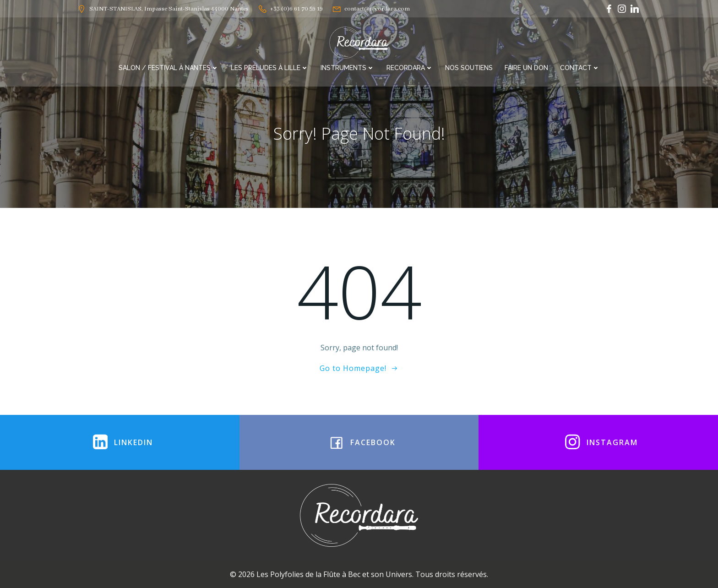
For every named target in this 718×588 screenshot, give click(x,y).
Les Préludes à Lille (270, 68)
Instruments (348, 68)
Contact (580, 68)
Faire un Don (526, 68)
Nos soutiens (469, 68)
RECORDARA (410, 68)
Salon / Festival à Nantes (169, 68)
